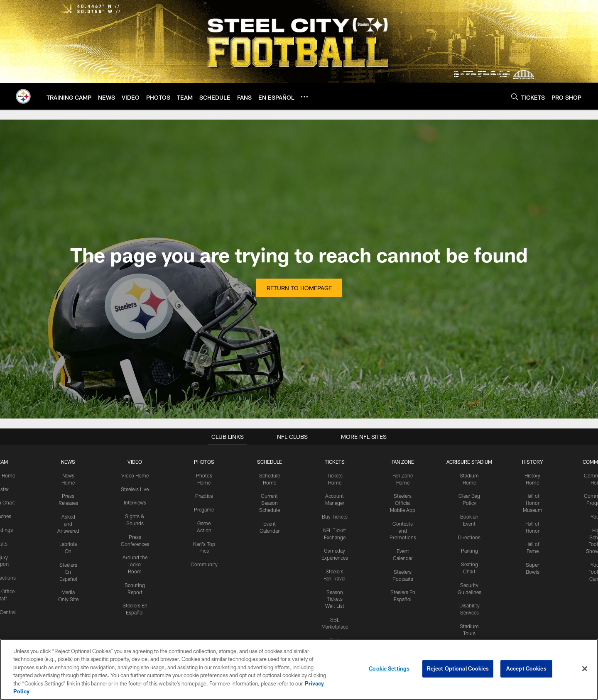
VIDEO (135, 462)
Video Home (135, 475)
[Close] (585, 669)
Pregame (204, 509)
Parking (469, 551)
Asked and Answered (68, 524)
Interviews (135, 502)
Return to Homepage (299, 288)
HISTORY (533, 462)
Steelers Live (135, 489)
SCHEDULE (270, 462)
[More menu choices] (304, 97)
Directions (469, 537)
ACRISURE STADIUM (469, 462)
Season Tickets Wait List (335, 599)
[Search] (515, 97)
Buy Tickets (335, 516)
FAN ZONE (403, 462)
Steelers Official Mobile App (403, 503)
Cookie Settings (389, 668)
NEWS (68, 462)
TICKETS (335, 462)
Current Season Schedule (270, 503)
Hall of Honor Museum (533, 503)
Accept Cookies (526, 668)
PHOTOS (204, 462)
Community (204, 564)
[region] (299, 669)
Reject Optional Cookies (458, 668)
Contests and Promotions (403, 531)
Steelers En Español (68, 572)
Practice (204, 496)
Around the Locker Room (135, 564)
